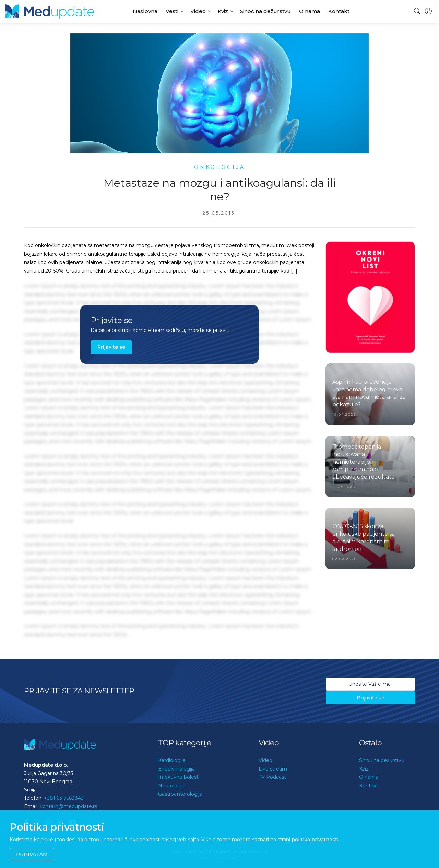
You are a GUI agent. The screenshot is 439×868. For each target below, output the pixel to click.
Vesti (172, 11)
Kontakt (339, 11)
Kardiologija (172, 760)
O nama (310, 11)
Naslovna (145, 11)
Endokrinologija (176, 769)
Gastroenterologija (180, 794)
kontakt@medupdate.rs (68, 806)
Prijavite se (111, 347)
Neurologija (172, 786)
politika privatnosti (315, 840)
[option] (370, 297)
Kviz (223, 11)
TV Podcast (272, 777)
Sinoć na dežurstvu (265, 11)
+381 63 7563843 (64, 798)
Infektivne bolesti (179, 777)
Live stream (273, 769)
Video (198, 11)
